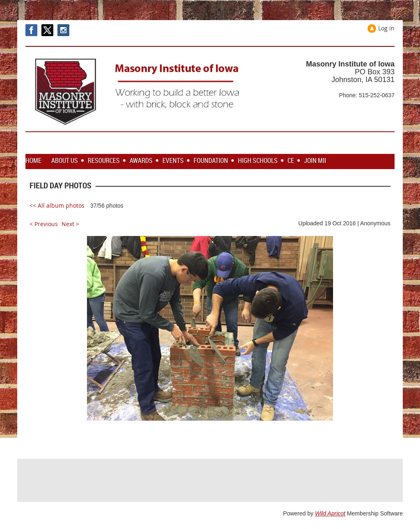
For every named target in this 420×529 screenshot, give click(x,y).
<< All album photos (57, 205)
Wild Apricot (330, 513)
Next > (70, 224)
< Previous (44, 224)
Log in (386, 28)
